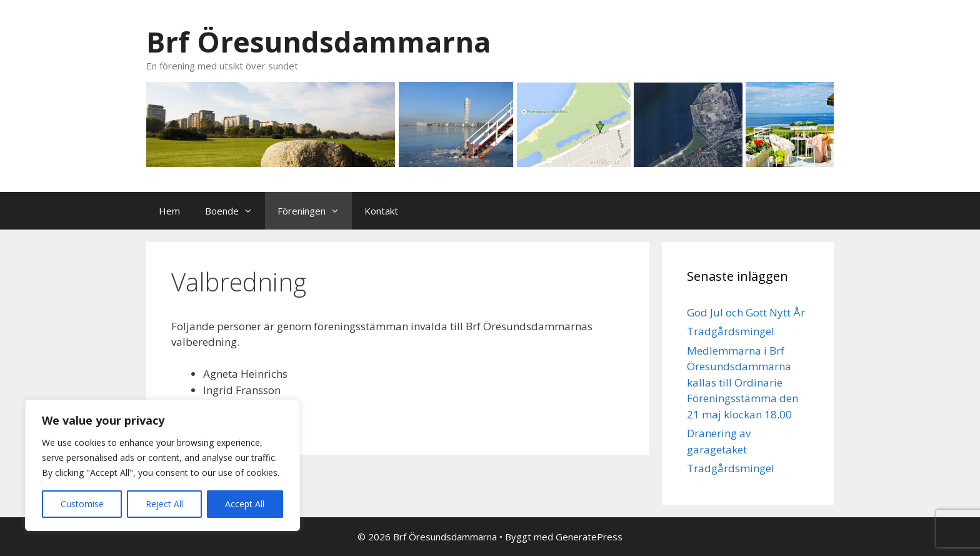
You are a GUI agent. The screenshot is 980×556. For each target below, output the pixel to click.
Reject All (164, 504)
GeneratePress (589, 537)
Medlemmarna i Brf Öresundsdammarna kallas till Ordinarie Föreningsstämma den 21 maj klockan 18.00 (742, 382)
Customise (82, 504)
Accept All (245, 504)
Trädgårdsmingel (731, 331)
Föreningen (315, 211)
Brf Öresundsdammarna (318, 42)
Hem (169, 211)
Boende (235, 211)
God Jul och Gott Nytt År (746, 312)
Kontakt (381, 211)
